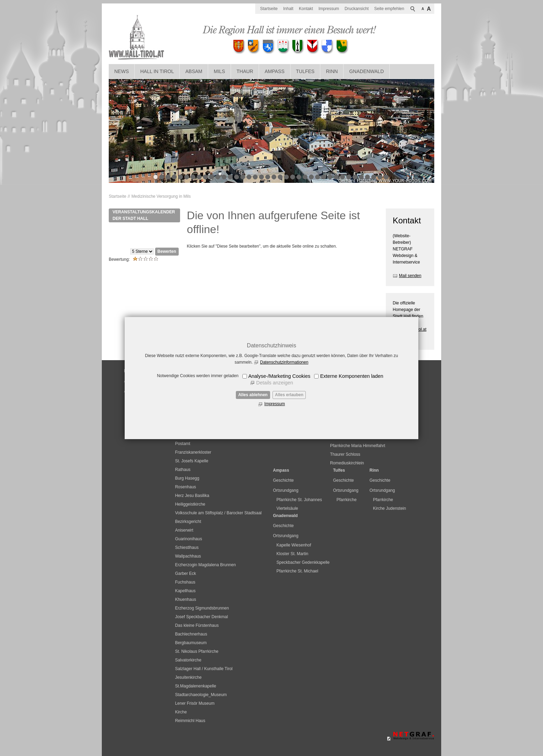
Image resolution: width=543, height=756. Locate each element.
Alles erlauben (289, 395)
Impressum (274, 404)
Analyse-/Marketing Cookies (279, 376)
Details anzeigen (275, 383)
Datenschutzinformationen (284, 362)
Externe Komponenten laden (351, 376)
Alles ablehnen (253, 395)
